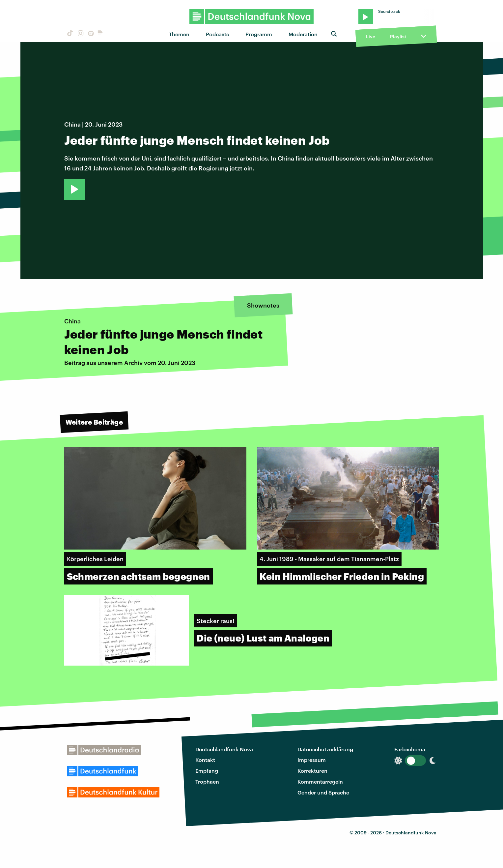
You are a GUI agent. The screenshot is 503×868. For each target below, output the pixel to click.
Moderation (303, 34)
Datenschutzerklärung (325, 749)
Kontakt (205, 760)
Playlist (398, 36)
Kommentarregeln (320, 781)
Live (371, 36)
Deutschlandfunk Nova (224, 749)
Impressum (312, 760)
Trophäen (207, 781)
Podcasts (217, 34)
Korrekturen (312, 771)
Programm (259, 34)
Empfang (207, 771)
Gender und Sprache (323, 792)
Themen (179, 34)
